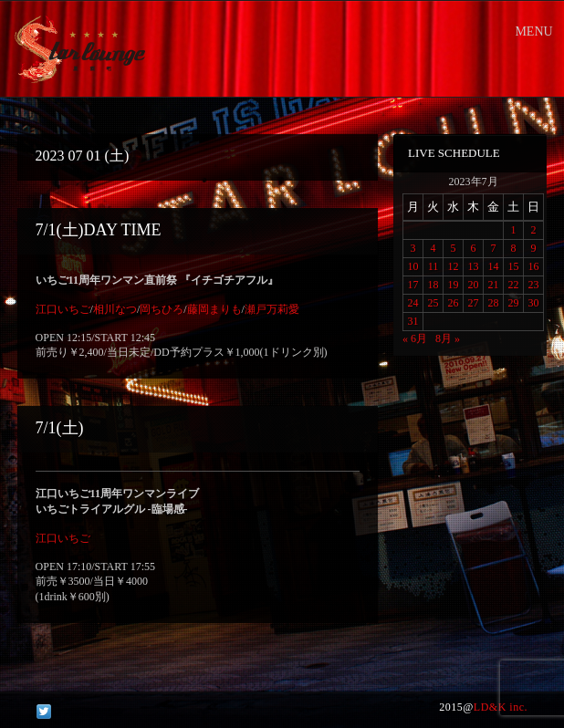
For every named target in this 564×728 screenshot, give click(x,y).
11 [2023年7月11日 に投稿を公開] (433, 266)
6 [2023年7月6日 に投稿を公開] (474, 248)
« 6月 (415, 338)
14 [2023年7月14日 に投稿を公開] (494, 266)
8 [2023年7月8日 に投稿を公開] (514, 248)
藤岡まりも (214, 309)
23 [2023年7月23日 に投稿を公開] (534, 285)
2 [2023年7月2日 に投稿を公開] (534, 230)
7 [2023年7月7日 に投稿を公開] (494, 248)
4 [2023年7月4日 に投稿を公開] (433, 248)
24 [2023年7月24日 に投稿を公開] (413, 303)
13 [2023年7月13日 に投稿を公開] (474, 266)
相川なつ (115, 309)
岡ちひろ (162, 309)
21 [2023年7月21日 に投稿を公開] (494, 285)
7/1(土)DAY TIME (99, 230)
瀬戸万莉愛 (272, 309)
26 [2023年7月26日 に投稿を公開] (454, 303)
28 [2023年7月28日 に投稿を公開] (494, 303)
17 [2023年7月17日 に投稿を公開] (413, 285)
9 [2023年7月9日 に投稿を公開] (534, 248)
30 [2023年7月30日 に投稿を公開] (534, 303)
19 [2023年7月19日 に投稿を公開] (454, 285)
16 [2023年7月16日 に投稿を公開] (534, 266)
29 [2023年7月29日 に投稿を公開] (514, 303)
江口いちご (63, 309)
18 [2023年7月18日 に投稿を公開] (433, 285)
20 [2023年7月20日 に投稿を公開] (474, 285)
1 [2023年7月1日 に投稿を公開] (514, 230)
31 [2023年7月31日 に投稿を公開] (413, 321)
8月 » (448, 338)
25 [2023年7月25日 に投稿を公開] (433, 303)
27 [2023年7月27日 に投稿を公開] (474, 303)
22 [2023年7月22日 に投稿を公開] (514, 285)
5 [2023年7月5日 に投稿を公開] (454, 248)
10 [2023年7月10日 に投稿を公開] (413, 266)
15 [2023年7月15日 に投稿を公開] (514, 266)
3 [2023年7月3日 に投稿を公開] (413, 248)
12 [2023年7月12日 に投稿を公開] (454, 266)
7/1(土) (60, 428)
